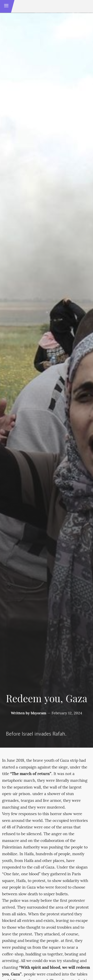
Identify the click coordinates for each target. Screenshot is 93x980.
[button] (6, 6)
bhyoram (39, 713)
